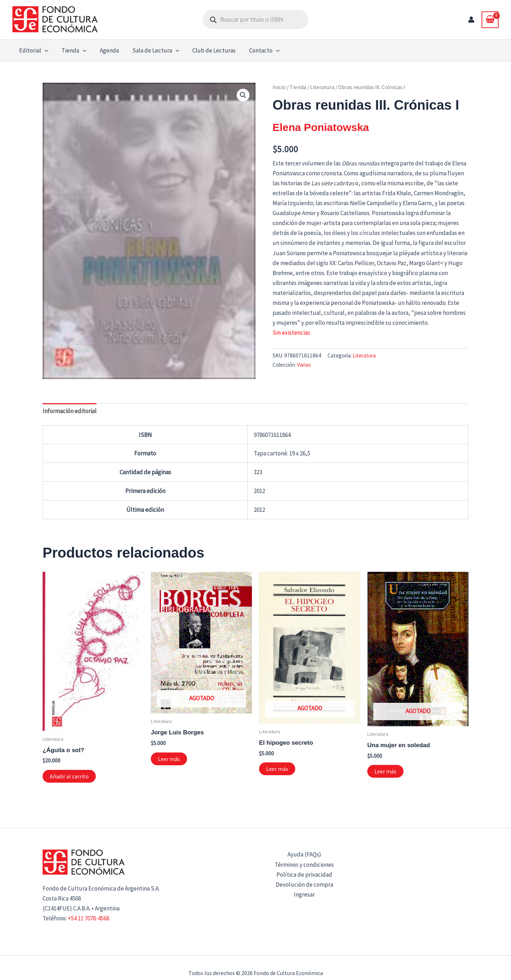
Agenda (106, 50)
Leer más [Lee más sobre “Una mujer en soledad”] (385, 771)
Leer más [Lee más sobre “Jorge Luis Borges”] (169, 759)
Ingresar (304, 894)
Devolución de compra (304, 885)
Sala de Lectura (151, 50)
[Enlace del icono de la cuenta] (471, 20)
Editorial (33, 50)
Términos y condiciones (304, 865)
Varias (304, 365)
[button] (44, 50)
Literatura (322, 87)
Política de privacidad (304, 875)
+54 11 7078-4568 (89, 918)
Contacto (258, 50)
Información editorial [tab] (70, 411)
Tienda (72, 50)
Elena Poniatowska (321, 127)
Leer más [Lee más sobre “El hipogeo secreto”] (277, 769)
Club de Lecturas (209, 50)
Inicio (279, 87)
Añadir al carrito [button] (69, 776)
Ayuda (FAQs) (304, 854)
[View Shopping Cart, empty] (490, 20)
